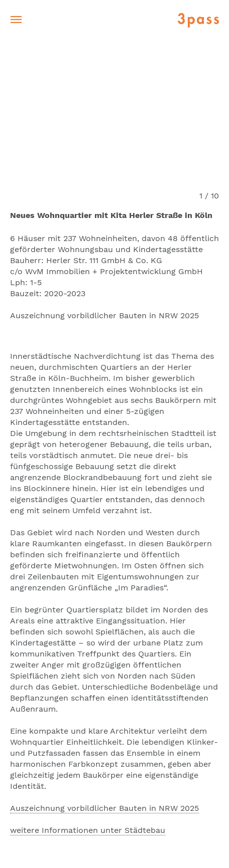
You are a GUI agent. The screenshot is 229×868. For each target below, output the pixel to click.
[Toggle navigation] (16, 20)
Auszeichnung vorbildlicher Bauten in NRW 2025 (104, 808)
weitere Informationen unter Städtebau (88, 830)
